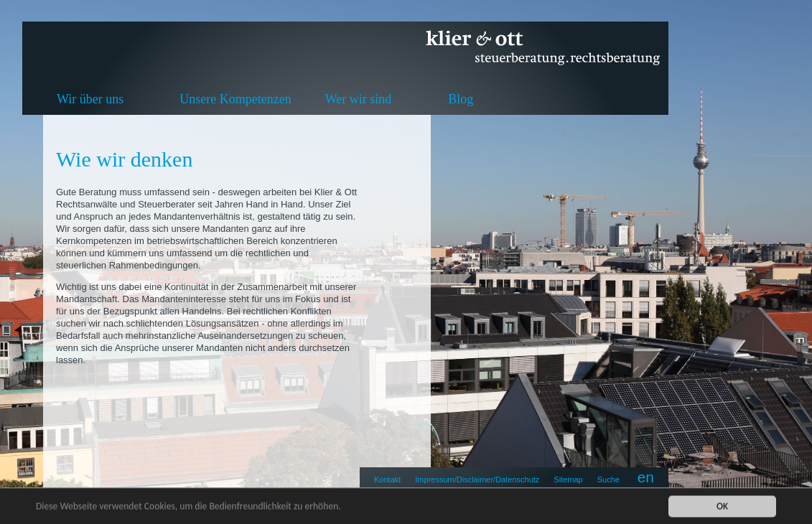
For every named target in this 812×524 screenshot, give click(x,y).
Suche (608, 479)
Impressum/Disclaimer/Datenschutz (477, 479)
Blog (461, 99)
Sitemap (568, 479)
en (646, 477)
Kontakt (387, 479)
